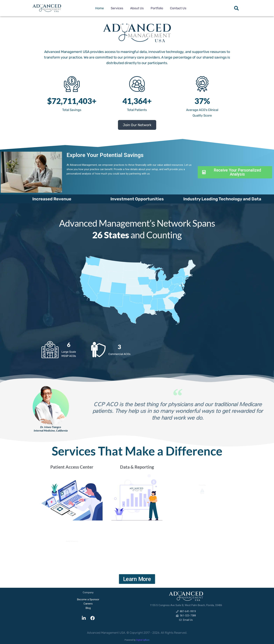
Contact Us (178, 8)
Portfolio (157, 8)
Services (117, 8)
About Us (137, 8)
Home (100, 8)
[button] (236, 8)
